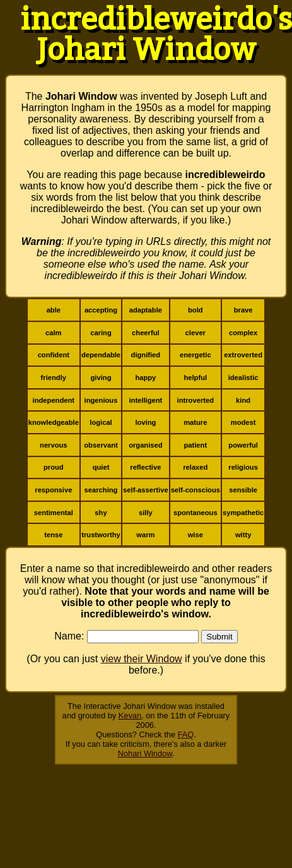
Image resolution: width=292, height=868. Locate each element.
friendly (54, 378)
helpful (195, 378)
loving (145, 422)
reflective (145, 467)
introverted (196, 400)
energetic (196, 355)
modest (243, 422)
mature (195, 422)
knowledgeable (54, 422)
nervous (54, 445)
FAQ (186, 734)
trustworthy (101, 535)
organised (145, 445)
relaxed (195, 467)
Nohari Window (145, 753)
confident (54, 355)
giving (101, 378)
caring (101, 333)
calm (54, 333)
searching (101, 490)
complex (243, 333)
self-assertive (146, 490)
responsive (53, 490)
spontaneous (196, 513)
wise (196, 535)
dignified (146, 355)
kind (243, 400)
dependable (101, 355)
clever (196, 333)
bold (196, 310)
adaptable (146, 310)
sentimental (54, 513)
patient (195, 445)
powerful (243, 445)
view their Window (142, 659)
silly (146, 513)
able (54, 310)
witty (243, 535)
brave (243, 310)
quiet (101, 467)
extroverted (243, 355)
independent (54, 400)
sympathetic (243, 513)
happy (145, 378)
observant (101, 445)
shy (101, 513)
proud (54, 467)
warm (145, 535)
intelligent (145, 400)
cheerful (146, 333)
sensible (243, 490)
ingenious (101, 400)
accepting (101, 310)
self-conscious (196, 490)
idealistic (243, 378)
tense (53, 535)
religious (243, 467)
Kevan (130, 716)
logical (101, 422)
